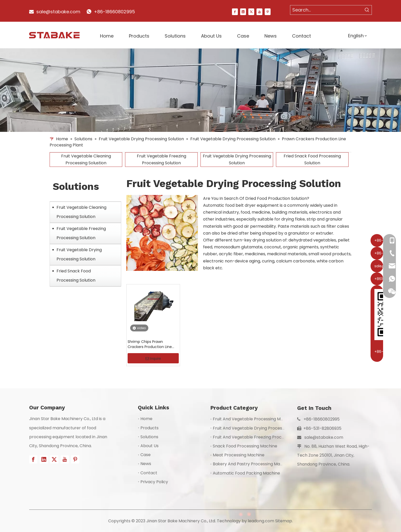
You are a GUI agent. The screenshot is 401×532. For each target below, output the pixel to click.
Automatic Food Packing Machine (246, 473)
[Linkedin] (243, 11)
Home (146, 419)
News (146, 464)
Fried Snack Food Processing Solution (312, 159)
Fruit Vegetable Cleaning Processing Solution (81, 212)
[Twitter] (251, 11)
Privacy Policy (154, 482)
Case (146, 455)
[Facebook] (235, 11)
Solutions (149, 437)
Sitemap (284, 521)
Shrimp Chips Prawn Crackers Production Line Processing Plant (150, 344)
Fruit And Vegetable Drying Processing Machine (260, 428)
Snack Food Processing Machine (245, 446)
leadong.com (261, 521)
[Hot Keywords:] (367, 10)
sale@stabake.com (324, 437)
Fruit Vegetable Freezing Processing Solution (161, 159)
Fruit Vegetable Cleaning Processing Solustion (86, 159)
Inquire (153, 358)
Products (149, 428)
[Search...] (326, 10)
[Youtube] (259, 11)
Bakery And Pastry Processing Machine (252, 464)
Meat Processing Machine (239, 455)
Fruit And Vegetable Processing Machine (253, 419)
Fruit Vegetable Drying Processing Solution (237, 159)
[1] (201, 90)
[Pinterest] (268, 11)
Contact (149, 473)
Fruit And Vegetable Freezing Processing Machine (263, 437)
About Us (149, 446)
